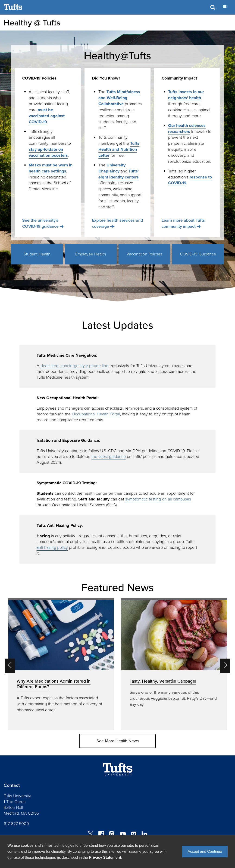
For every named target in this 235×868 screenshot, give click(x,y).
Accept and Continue (205, 851)
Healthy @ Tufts (32, 23)
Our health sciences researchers (187, 129)
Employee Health (91, 254)
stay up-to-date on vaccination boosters (48, 152)
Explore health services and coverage (117, 223)
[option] (61, 664)
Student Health (37, 254)
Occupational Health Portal (96, 414)
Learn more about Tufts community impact (183, 223)
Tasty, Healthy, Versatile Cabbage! (163, 681)
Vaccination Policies (144, 254)
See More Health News (118, 741)
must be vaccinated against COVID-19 (47, 116)
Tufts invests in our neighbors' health (186, 95)
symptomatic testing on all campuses (158, 499)
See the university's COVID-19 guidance (40, 223)
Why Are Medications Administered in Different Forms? (54, 684)
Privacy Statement (105, 857)
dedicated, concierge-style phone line (74, 366)
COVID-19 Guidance (198, 254)
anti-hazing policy (52, 547)
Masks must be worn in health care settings (51, 168)
